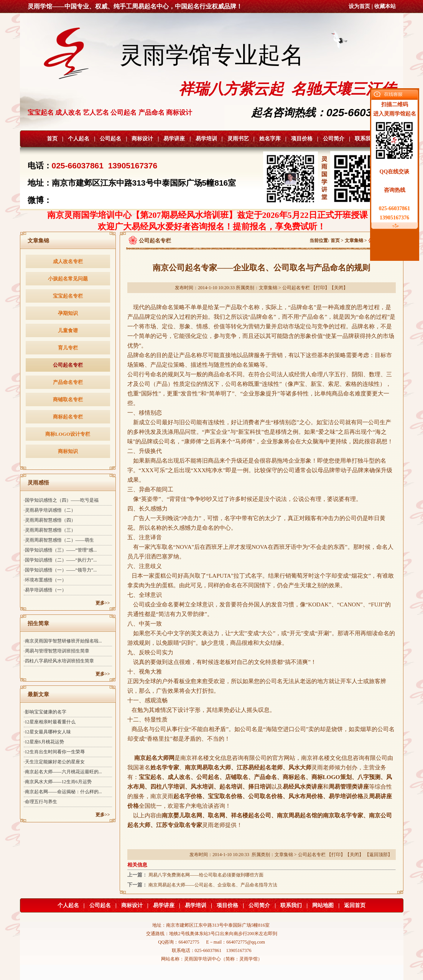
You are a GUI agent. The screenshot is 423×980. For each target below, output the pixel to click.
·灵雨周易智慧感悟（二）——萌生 (59, 540)
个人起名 (79, 139)
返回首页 (355, 905)
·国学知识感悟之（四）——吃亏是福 (61, 500)
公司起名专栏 (68, 365)
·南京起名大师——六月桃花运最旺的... (63, 772)
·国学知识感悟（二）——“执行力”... (60, 560)
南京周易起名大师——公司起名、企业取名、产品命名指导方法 (213, 885)
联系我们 (365, 139)
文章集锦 (354, 240)
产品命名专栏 (68, 382)
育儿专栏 (68, 348)
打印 (320, 288)
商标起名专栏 (68, 417)
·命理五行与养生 (40, 802)
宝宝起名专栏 (68, 296)
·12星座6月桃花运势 (44, 742)
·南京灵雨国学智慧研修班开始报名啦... (63, 641)
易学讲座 (174, 139)
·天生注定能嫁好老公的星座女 (54, 762)
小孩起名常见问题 (68, 279)
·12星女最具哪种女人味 (47, 732)
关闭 (339, 288)
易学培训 (206, 139)
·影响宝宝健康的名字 (45, 712)
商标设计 (142, 139)
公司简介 (334, 139)
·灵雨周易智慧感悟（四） (50, 520)
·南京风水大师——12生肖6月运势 (58, 782)
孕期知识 (68, 313)
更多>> (103, 603)
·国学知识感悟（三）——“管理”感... (60, 550)
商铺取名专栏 (68, 399)
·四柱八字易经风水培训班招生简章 (59, 661)
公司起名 (110, 139)
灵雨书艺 (238, 139)
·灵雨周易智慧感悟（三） (50, 530)
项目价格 (302, 139)
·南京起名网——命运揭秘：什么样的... (63, 792)
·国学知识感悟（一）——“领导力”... (60, 570)
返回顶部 (379, 855)
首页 (52, 139)
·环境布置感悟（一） (45, 580)
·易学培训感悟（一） (45, 590)
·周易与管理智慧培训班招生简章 (57, 651)
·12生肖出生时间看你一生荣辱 (54, 752)
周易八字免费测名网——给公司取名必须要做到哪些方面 (206, 875)
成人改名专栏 (68, 261)
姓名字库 (270, 139)
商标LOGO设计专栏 (68, 434)
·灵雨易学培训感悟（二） (50, 510)
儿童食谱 (68, 330)
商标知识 (68, 451)
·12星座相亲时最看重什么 (50, 722)
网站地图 (323, 905)
